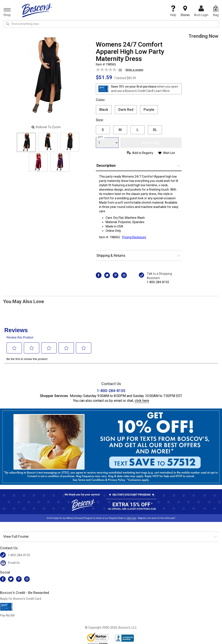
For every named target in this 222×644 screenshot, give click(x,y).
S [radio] (103, 130)
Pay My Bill (7, 615)
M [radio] (120, 130)
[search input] (111, 24)
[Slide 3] (38, 162)
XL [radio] (155, 130)
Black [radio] (104, 110)
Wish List (169, 153)
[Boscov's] (37, 10)
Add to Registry (143, 153)
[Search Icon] (8, 24)
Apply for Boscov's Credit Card (21, 599)
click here (142, 401)
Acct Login (201, 11)
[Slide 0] (26, 142)
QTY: (101, 137)
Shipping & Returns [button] (111, 256)
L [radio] (138, 130)
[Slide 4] (60, 162)
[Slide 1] (48, 142)
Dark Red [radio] (126, 110)
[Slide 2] (70, 142)
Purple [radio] (149, 110)
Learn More (162, 91)
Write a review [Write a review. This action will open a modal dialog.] (134, 70)
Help (173, 11)
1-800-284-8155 (158, 282)
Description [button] (106, 166)
